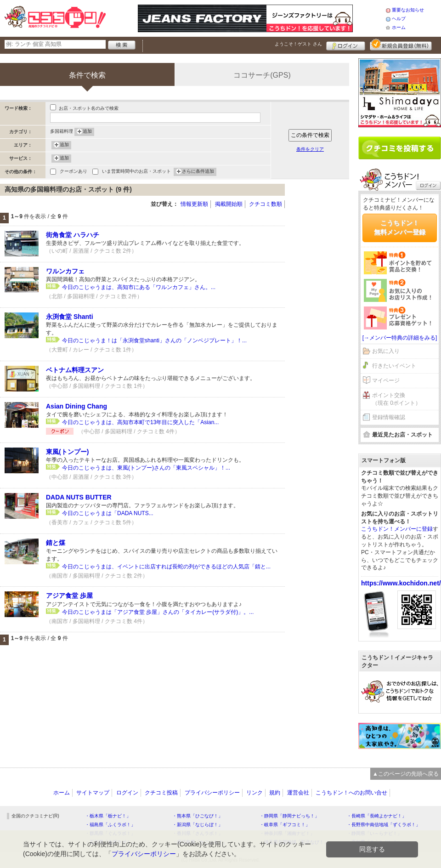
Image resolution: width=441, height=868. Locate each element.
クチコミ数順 (266, 204)
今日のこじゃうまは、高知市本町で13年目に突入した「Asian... (140, 422)
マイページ (386, 380)
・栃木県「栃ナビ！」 (108, 816)
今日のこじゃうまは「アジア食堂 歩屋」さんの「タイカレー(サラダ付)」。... (158, 612)
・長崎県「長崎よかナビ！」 (377, 816)
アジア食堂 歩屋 (69, 596)
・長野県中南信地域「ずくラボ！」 (384, 825)
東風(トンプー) (67, 452)
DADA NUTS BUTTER (79, 497)
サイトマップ (93, 793)
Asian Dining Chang (76, 406)
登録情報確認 (389, 417)
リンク (254, 793)
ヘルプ (399, 19)
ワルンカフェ (65, 271)
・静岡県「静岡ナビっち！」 (289, 816)
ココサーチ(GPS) (262, 75)
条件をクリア (310, 149)
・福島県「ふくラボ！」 (110, 825)
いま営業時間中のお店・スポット (136, 172)
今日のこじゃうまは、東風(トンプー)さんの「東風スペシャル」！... (146, 468)
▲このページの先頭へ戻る (406, 774)
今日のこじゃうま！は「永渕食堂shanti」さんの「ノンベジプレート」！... (154, 340)
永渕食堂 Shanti (70, 317)
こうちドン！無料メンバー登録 (400, 227)
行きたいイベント (394, 366)
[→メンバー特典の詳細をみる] (400, 338)
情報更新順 (194, 204)
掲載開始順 (229, 204)
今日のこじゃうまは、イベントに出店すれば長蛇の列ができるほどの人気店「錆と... (166, 567)
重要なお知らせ (408, 10)
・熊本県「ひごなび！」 (198, 816)
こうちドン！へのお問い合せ (351, 793)
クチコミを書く (400, 148)
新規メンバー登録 (401, 45)
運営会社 (298, 793)
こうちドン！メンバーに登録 (397, 529)
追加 (87, 132)
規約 (275, 793)
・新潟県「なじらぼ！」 (198, 825)
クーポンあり (73, 172)
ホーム (399, 27)
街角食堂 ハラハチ (73, 235)
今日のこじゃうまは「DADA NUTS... (108, 513)
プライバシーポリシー (212, 793)
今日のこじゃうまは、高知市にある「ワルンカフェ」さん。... (139, 287)
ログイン (346, 45)
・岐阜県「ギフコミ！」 (285, 825)
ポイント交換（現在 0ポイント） (396, 399)
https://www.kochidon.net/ (401, 583)
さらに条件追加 (198, 172)
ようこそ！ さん (298, 44)
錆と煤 (56, 543)
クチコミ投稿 (161, 793)
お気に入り (386, 351)
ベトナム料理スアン (75, 370)
